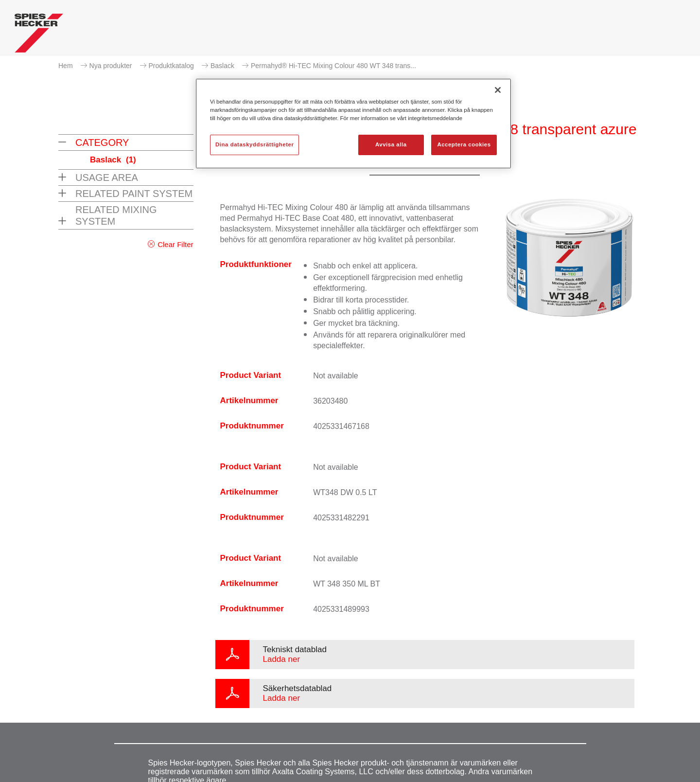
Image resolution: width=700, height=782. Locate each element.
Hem (66, 66)
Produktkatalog (171, 66)
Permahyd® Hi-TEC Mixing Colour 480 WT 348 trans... (333, 66)
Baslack (222, 66)
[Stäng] (498, 90)
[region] (353, 124)
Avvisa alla (391, 144)
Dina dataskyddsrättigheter (254, 144)
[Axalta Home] (39, 36)
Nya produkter (111, 66)
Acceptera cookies (464, 144)
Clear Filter (175, 244)
